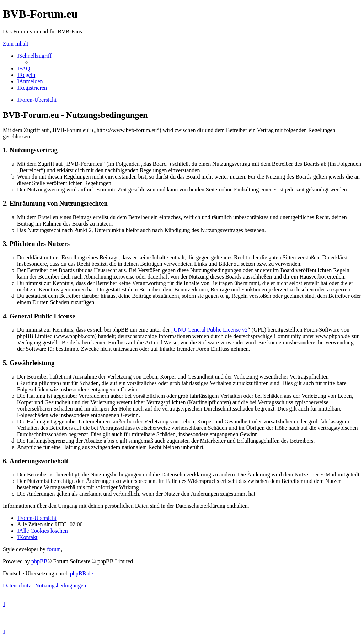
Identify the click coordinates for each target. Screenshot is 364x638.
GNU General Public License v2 (211, 330)
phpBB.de (81, 573)
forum (54, 549)
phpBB (39, 561)
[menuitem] (24, 68)
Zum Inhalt (16, 44)
